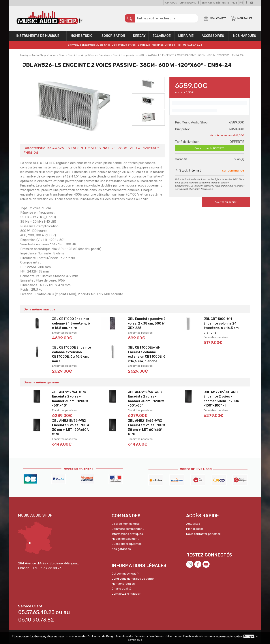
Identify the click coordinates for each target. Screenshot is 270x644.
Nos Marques (245, 37)
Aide (234, 3)
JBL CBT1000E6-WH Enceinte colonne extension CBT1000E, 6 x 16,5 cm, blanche (147, 355)
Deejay (139, 37)
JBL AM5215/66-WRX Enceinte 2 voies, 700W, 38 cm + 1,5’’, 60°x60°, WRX (147, 428)
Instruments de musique (38, 37)
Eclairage (162, 37)
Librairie (186, 37)
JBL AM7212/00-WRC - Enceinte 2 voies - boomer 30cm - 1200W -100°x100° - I (222, 399)
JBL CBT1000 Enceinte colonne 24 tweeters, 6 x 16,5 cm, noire (71, 324)
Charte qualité (189, 3)
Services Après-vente (215, 3)
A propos (171, 3)
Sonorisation (113, 37)
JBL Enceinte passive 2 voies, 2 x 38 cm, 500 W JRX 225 (147, 324)
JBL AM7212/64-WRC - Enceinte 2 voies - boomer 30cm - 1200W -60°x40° (70, 399)
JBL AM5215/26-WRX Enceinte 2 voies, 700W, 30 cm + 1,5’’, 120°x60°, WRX (71, 428)
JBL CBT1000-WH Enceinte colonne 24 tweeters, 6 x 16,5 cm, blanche (222, 327)
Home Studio (82, 37)
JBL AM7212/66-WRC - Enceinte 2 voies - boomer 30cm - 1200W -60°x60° (146, 399)
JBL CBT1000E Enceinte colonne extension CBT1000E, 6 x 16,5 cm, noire (72, 355)
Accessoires (213, 37)
